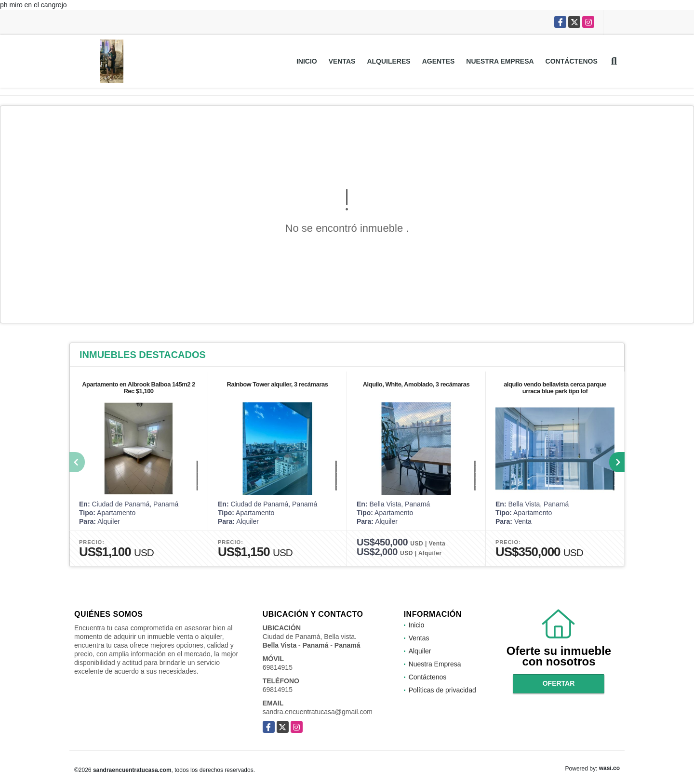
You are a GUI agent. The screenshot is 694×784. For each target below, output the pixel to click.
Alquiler (420, 651)
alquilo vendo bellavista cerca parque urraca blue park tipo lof (555, 388)
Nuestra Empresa (500, 61)
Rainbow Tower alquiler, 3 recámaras (278, 384)
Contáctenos (572, 61)
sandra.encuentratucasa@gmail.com (318, 712)
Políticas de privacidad (442, 690)
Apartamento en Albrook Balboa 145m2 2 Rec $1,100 (139, 388)
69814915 (278, 667)
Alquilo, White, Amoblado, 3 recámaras (416, 384)
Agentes (439, 61)
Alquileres (388, 61)
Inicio (307, 61)
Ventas (342, 61)
